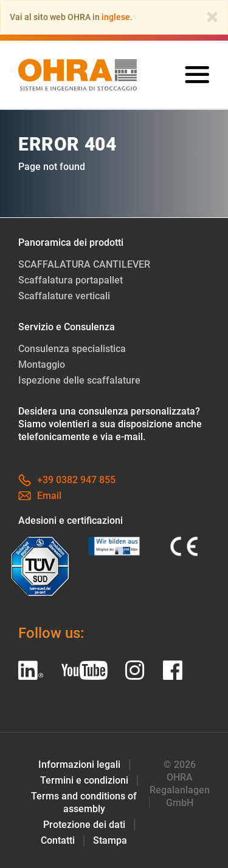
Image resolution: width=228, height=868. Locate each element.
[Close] (212, 17)
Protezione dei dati (84, 825)
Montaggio (42, 364)
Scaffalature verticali (64, 296)
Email (40, 496)
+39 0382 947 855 (67, 480)
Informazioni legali (79, 765)
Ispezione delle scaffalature (79, 380)
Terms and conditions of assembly (84, 802)
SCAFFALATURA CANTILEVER (84, 264)
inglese (116, 17)
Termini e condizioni (84, 780)
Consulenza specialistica (72, 349)
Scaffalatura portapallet (71, 280)
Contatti (58, 840)
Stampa (110, 840)
